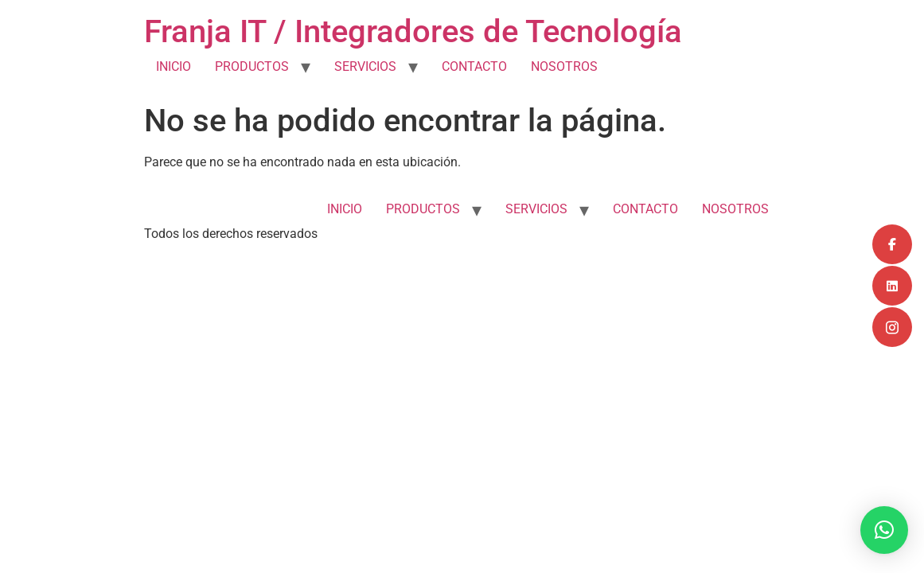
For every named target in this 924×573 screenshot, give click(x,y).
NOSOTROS (564, 66)
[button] (884, 530)
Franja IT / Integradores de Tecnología (413, 31)
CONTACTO (474, 66)
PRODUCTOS (252, 66)
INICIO (173, 66)
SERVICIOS (365, 66)
